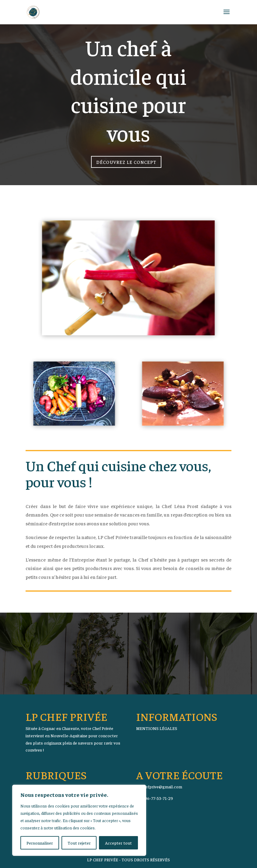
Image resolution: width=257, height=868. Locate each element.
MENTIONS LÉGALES (157, 728)
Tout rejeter (79, 843)
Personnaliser (40, 843)
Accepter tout (118, 843)
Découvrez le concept (126, 161)
